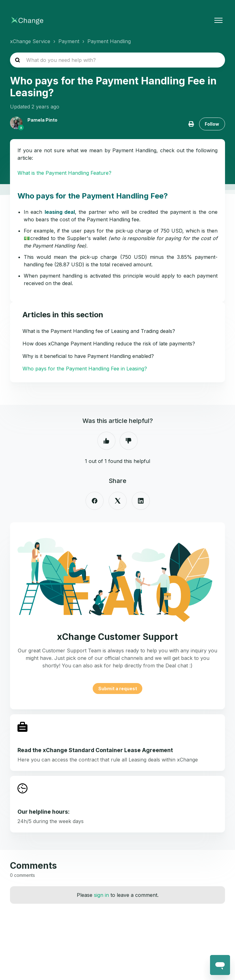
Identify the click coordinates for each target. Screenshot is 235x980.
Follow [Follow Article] (212, 124)
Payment (69, 41)
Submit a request (118, 689)
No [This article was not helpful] (129, 441)
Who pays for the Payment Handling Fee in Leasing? (85, 369)
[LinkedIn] (141, 501)
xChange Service (30, 41)
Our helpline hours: (44, 812)
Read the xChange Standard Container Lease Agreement (95, 750)
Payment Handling (109, 41)
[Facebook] (95, 501)
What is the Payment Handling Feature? (64, 173)
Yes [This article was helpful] (106, 441)
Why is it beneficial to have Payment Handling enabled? (88, 356)
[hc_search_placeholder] (117, 60)
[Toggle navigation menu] (218, 20)
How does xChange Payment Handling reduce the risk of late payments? (109, 344)
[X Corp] (118, 501)
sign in (101, 895)
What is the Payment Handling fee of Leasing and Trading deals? (99, 331)
